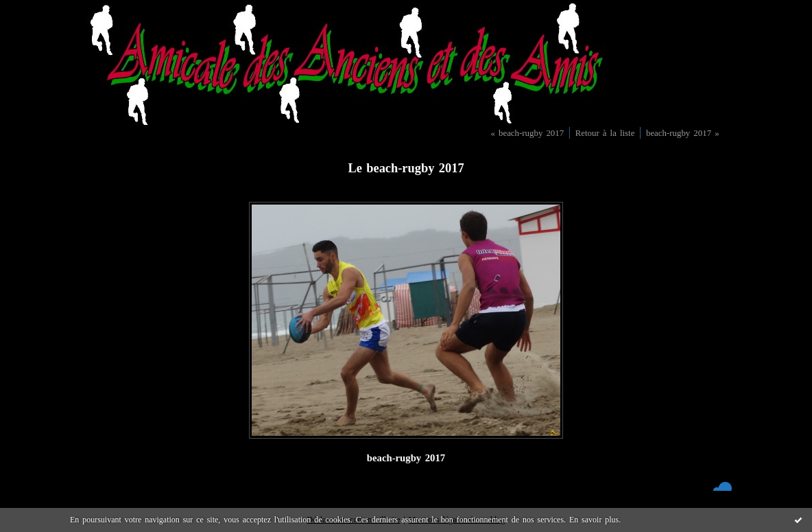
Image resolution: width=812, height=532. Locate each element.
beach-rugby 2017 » (683, 133)
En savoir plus (594, 520)
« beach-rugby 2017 (527, 133)
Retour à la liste (605, 133)
